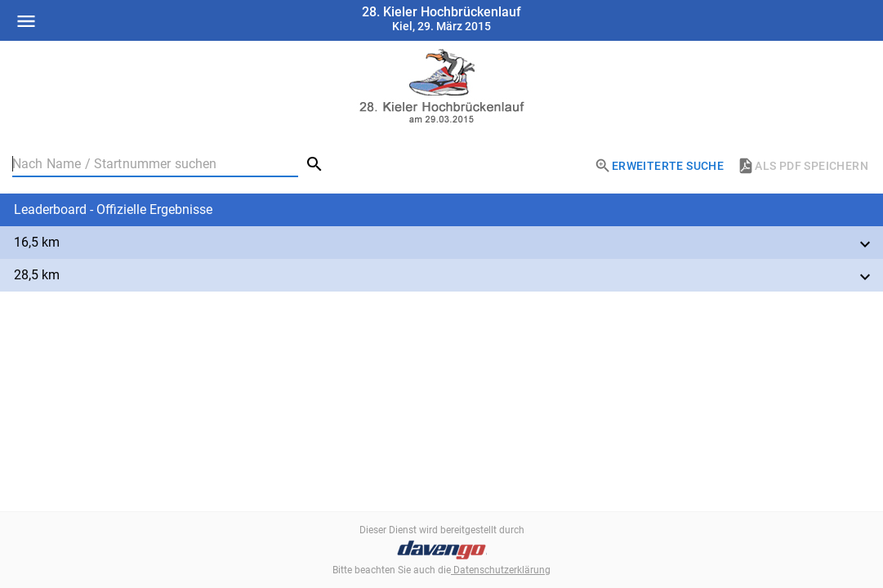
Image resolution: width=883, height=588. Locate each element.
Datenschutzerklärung (501, 570)
